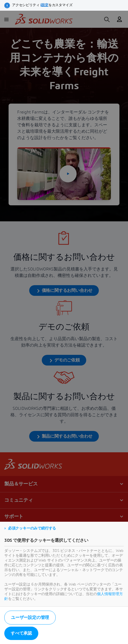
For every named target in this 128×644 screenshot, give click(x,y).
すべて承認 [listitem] (21, 633)
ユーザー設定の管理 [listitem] (30, 618)
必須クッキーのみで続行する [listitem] (32, 528)
